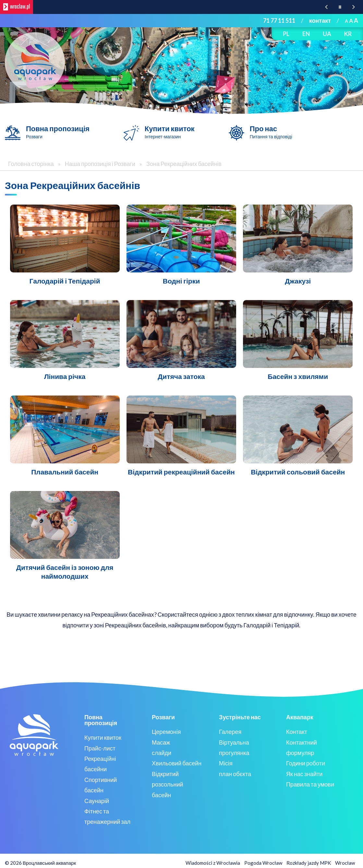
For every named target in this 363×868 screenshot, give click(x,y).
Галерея (230, 732)
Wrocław (345, 863)
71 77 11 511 (279, 20)
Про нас (271, 132)
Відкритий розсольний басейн (168, 784)
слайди (162, 753)
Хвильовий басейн (177, 763)
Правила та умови (310, 784)
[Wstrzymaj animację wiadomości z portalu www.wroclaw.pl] (340, 7)
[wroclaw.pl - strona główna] (17, 7)
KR (348, 34)
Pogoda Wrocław (263, 863)
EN (306, 34)
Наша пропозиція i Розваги (101, 164)
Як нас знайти (304, 774)
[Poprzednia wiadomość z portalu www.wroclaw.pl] (326, 7)
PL (286, 34)
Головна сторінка (31, 164)
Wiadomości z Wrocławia (213, 863)
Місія (226, 763)
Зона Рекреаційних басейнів (184, 164)
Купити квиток (170, 132)
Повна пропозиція (58, 132)
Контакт (297, 732)
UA (327, 34)
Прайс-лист (100, 748)
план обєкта (235, 774)
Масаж (161, 742)
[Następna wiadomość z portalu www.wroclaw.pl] (354, 7)
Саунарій (97, 801)
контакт (320, 20)
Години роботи (306, 763)
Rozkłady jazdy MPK (309, 863)
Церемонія (166, 732)
